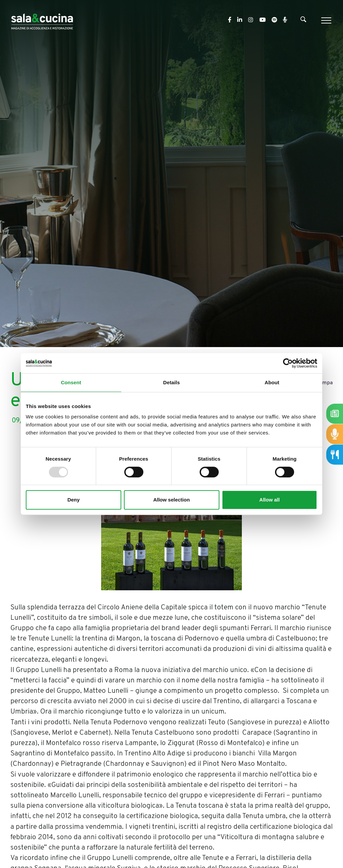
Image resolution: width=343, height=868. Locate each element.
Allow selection (171, 500)
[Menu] (325, 20)
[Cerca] (303, 21)
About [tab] (272, 382)
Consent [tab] (71, 382)
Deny (74, 500)
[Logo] (42, 20)
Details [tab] (171, 382)
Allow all (269, 500)
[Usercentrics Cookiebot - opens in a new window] (288, 363)
